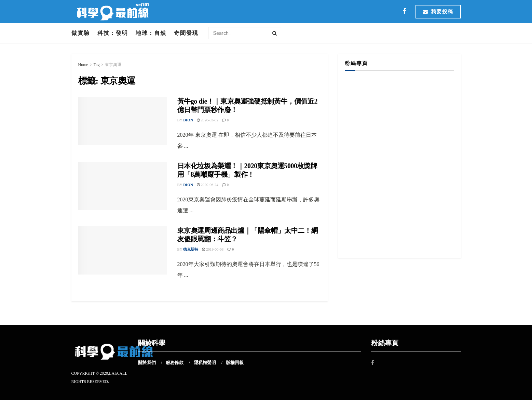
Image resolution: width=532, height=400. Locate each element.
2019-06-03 (213, 249)
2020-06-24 (208, 185)
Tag (97, 65)
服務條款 (175, 363)
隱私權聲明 (205, 363)
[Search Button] (275, 33)
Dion (188, 120)
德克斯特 (191, 249)
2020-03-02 (208, 120)
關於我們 (147, 363)
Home (83, 65)
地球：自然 (151, 33)
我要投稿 (438, 12)
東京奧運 (113, 65)
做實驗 (81, 33)
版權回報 (235, 363)
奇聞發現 (186, 33)
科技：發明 (113, 33)
